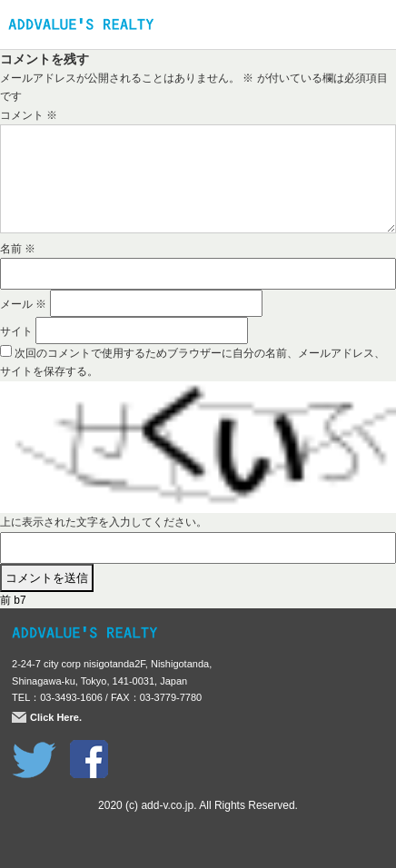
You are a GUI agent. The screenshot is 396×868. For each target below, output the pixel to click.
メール (23, 304)
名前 (18, 249)
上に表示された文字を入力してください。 (104, 522)
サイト (16, 331)
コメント (29, 115)
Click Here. (56, 717)
